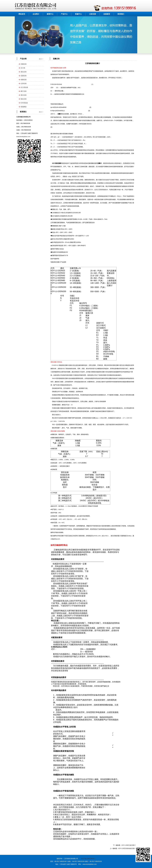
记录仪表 (24, 83)
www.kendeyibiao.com (23, 137)
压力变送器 (24, 87)
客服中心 (78, 14)
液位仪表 (24, 72)
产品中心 (64, 14)
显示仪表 (24, 95)
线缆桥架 (24, 107)
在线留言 (107, 14)
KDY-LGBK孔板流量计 (129, 845)
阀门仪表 (24, 91)
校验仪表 (24, 80)
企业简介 (36, 14)
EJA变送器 (24, 103)
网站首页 (22, 14)
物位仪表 (24, 99)
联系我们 (121, 14)
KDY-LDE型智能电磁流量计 (127, 848)
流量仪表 (24, 64)
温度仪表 (24, 76)
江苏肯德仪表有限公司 (23, 117)
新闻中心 (50, 14)
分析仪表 (93, 14)
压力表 (23, 68)
